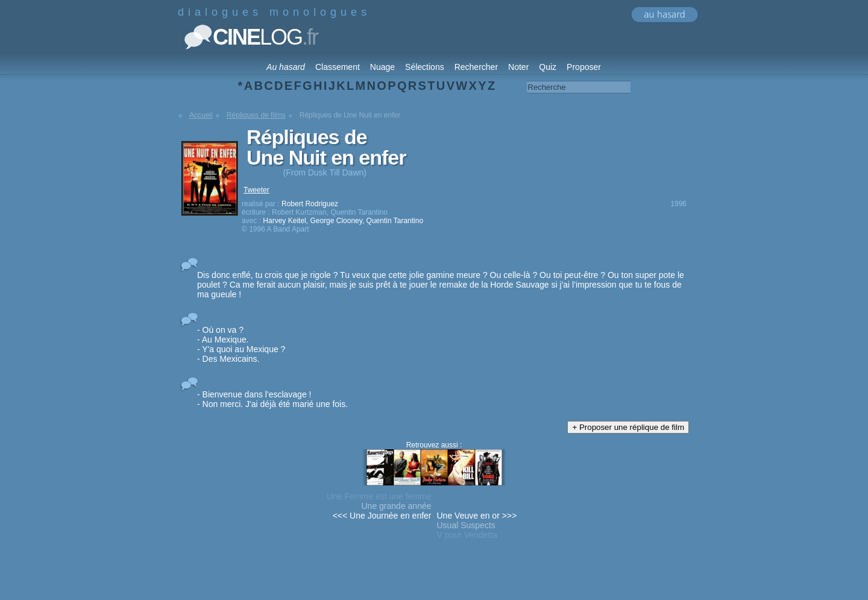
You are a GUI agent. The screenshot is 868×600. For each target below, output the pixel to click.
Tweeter (256, 190)
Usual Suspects (466, 525)
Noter (518, 67)
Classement (338, 67)
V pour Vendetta (467, 535)
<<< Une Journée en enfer (382, 516)
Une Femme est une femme (379, 496)
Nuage (382, 67)
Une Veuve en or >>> (477, 516)
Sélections (425, 67)
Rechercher (476, 67)
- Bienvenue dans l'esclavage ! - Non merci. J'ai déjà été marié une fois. (272, 399)
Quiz (548, 67)
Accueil (201, 115)
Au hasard (286, 67)
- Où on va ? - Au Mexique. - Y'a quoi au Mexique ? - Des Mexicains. (241, 344)
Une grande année (397, 506)
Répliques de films (256, 115)
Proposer (584, 67)
